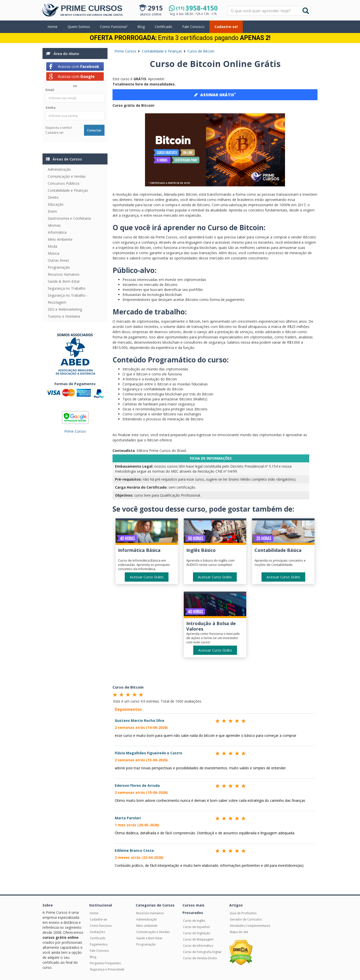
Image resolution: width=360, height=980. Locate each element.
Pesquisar (228, 6)
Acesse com (78, 66)
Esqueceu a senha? (59, 128)
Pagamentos (99, 944)
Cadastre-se (98, 919)
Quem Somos (79, 27)
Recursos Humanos (64, 274)
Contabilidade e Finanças (68, 190)
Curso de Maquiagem (198, 939)
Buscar (306, 11)
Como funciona (101, 926)
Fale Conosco (193, 27)
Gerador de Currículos (246, 919)
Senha (50, 107)
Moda (52, 246)
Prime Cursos (75, 431)
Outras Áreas (58, 260)
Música (53, 253)
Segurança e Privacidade (107, 969)
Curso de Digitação (197, 933)
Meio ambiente (147, 926)
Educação (56, 204)
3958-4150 (197, 8)
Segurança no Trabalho (67, 288)
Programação (59, 267)
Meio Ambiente (60, 239)
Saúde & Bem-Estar (64, 281)
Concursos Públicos (64, 183)
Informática (57, 232)
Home (52, 27)
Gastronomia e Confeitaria (69, 218)
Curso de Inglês (194, 921)
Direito (53, 197)
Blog (141, 27)
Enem (52, 211)
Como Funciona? (114, 27)
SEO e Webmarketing (65, 309)
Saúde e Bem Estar (149, 938)
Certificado (163, 27)
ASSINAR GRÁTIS (215, 94)
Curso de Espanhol (196, 927)
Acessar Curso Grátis (147, 577)
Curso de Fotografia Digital (202, 952)
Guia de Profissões (243, 913)
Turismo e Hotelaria (64, 316)
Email (50, 90)
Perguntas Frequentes (105, 963)
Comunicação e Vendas (67, 176)
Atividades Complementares (250, 926)
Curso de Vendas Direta (200, 958)
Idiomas (54, 225)
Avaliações (97, 932)
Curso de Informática (198, 946)
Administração (59, 169)
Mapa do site (239, 932)
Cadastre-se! (226, 27)
